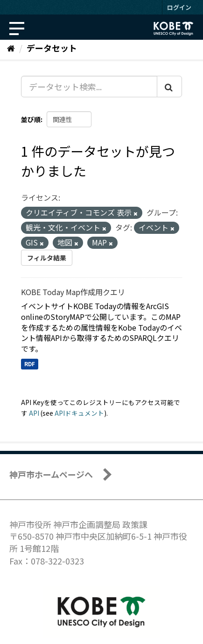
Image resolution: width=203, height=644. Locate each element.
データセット (52, 48)
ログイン (179, 7)
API (34, 413)
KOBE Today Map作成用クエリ (73, 292)
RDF (30, 364)
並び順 (31, 119)
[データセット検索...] (89, 87)
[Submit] (169, 87)
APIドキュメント (79, 413)
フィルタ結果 (47, 258)
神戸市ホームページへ (51, 474)
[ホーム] (11, 48)
